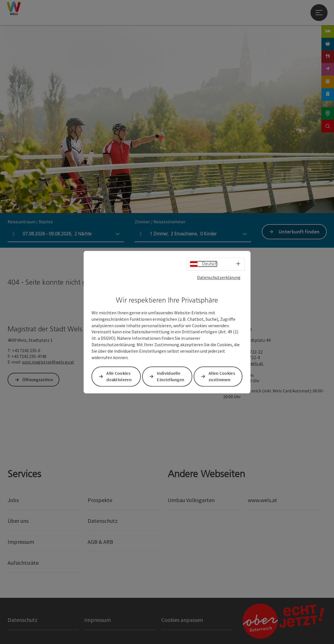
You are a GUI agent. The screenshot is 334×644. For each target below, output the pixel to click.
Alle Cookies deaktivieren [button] (119, 376)
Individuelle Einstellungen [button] (170, 376)
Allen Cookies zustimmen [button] (222, 376)
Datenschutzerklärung (219, 277)
